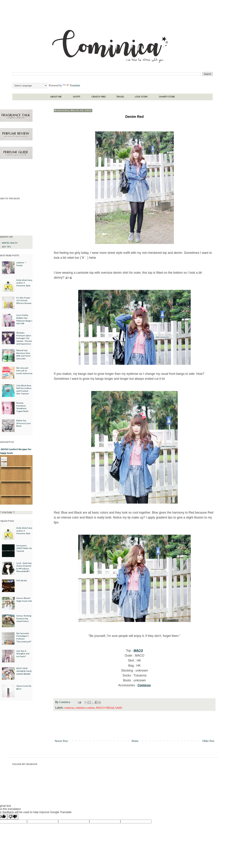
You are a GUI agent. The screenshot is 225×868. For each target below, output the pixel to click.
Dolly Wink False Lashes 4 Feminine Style (24, 283)
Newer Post (61, 741)
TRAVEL (120, 97)
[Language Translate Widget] (30, 86)
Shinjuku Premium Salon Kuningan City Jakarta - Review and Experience (24, 338)
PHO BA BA (22, 581)
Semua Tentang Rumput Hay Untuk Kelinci (24, 619)
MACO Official (105, 708)
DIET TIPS (6, 247)
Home (135, 741)
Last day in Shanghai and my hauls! (23, 654)
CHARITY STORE (167, 97)
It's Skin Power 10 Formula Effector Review (24, 301)
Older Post (208, 741)
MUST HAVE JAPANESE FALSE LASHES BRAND (24, 671)
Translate (71, 85)
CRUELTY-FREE (99, 97)
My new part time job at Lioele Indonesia (24, 371)
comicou (69, 708)
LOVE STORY (141, 97)
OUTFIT (77, 97)
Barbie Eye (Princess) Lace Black (24, 423)
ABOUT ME (56, 97)
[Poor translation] (13, 817)
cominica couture (85, 708)
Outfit (119, 708)
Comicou (144, 685)
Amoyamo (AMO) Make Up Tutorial (24, 548)
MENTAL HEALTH (10, 243)
